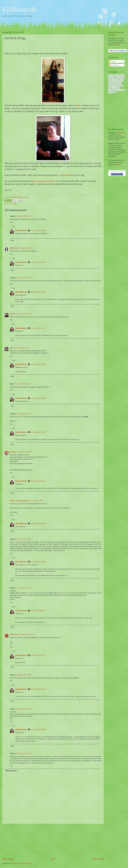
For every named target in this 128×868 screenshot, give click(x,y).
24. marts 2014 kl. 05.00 (38, 432)
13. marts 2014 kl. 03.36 (24, 216)
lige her (118, 165)
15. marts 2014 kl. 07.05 (36, 501)
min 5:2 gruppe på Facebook (44, 181)
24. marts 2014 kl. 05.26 (38, 730)
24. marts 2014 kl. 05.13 (38, 689)
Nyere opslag (8, 859)
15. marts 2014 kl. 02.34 (24, 452)
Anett (12, 348)
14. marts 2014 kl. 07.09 (38, 398)
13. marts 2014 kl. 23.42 (38, 292)
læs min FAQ (68, 175)
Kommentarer (115, 65)
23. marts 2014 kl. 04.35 (24, 709)
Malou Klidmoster (21, 231)
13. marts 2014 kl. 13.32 (22, 348)
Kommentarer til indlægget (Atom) (21, 864)
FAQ (118, 45)
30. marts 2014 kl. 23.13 (24, 753)
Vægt (15, 204)
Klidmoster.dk (121, 133)
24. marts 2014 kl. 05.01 (38, 481)
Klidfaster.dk (19, 9)
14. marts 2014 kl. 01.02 (22, 384)
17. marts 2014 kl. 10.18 (24, 588)
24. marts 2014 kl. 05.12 (38, 655)
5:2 (12, 204)
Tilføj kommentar (11, 771)
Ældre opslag (98, 859)
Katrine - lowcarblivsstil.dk (19, 501)
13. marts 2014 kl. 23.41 (38, 231)
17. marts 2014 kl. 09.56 (24, 539)
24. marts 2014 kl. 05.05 (38, 562)
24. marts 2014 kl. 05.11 (38, 611)
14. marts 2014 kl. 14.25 (24, 414)
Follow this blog (117, 174)
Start (53, 859)
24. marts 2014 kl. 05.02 (38, 524)
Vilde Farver (14, 634)
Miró (79, 105)
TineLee (12, 314)
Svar (11, 222)
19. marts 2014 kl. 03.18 (26, 634)
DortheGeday (14, 248)
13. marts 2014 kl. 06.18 (27, 248)
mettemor (13, 452)
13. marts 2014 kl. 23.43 (38, 328)
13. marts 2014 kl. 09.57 (24, 278)
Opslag (112, 61)
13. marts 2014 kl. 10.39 (23, 314)
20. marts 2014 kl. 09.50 (24, 675)
